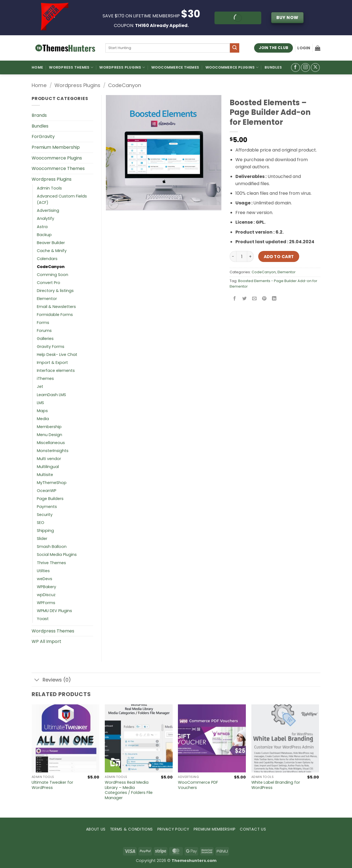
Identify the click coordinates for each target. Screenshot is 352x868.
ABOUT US (96, 829)
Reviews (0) (51, 680)
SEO (41, 523)
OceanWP (47, 491)
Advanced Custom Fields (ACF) (62, 199)
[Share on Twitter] (245, 299)
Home (37, 67)
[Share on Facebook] (235, 299)
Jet (40, 386)
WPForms (46, 603)
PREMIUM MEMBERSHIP (215, 829)
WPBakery (46, 587)
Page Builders (50, 499)
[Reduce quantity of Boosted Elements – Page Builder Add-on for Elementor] (233, 256)
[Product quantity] (242, 256)
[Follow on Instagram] (305, 68)
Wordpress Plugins (77, 85)
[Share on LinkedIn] (274, 299)
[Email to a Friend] (255, 299)
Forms (43, 323)
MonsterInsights (53, 451)
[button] (304, 48)
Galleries (45, 339)
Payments (47, 507)
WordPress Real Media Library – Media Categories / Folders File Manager (129, 790)
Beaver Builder (51, 243)
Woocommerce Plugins (232, 67)
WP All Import (46, 641)
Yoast (43, 619)
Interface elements (56, 371)
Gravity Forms (51, 347)
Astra (42, 227)
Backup (44, 235)
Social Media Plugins (57, 555)
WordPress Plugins (122, 67)
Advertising (48, 210)
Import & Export (52, 363)
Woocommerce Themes (175, 67)
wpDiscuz (46, 595)
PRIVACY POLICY (173, 829)
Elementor (287, 272)
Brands (39, 115)
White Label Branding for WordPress (276, 785)
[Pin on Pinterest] (264, 299)
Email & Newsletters (56, 307)
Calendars (47, 259)
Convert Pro (49, 283)
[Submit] (235, 48)
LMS (40, 403)
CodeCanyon (125, 85)
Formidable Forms (55, 315)
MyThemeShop (52, 483)
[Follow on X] (315, 68)
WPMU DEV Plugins (54, 611)
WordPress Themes (71, 67)
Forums (44, 331)
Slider (42, 539)
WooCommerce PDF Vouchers (198, 785)
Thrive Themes (51, 563)
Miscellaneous (51, 443)
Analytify (46, 218)
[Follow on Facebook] (295, 68)
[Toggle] (37, 680)
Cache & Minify (52, 251)
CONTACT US (253, 829)
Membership (49, 427)
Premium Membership (56, 147)
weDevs (45, 579)
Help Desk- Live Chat (57, 355)
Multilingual (48, 467)
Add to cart (279, 257)
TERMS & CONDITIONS (131, 829)
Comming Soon (53, 275)
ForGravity (43, 136)
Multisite (45, 475)
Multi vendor (49, 459)
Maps (42, 411)
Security (45, 515)
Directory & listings (55, 291)
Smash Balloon (52, 547)
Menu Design (50, 435)
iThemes (45, 378)
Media (43, 419)
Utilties (43, 571)
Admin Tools (49, 188)
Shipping (45, 531)
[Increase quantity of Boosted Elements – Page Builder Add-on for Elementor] (251, 256)
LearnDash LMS (51, 395)
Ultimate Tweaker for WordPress (52, 785)
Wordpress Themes (53, 631)
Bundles (273, 67)
